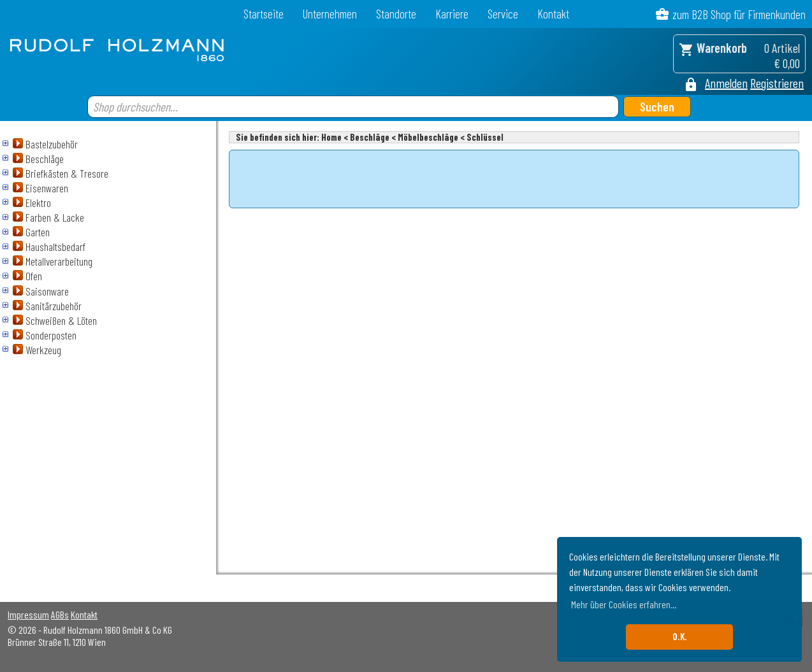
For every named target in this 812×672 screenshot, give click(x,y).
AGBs (60, 614)
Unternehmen (330, 14)
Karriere (452, 14)
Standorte (396, 14)
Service (503, 14)
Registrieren (777, 83)
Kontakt (553, 14)
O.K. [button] (680, 637)
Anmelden (726, 83)
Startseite (264, 14)
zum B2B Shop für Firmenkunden (739, 14)
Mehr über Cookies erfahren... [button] (624, 604)
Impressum (28, 614)
